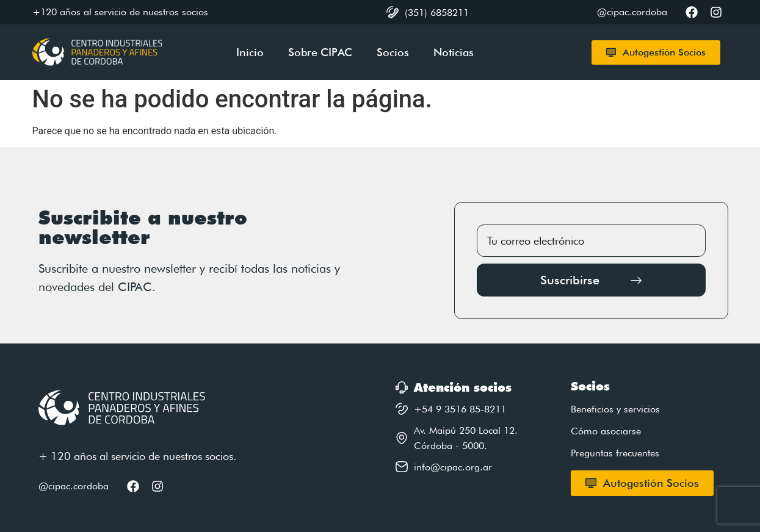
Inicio (250, 52)
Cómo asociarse (606, 431)
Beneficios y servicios (615, 409)
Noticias (454, 52)
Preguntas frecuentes (615, 453)
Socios (393, 52)
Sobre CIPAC (320, 52)
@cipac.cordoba (74, 486)
